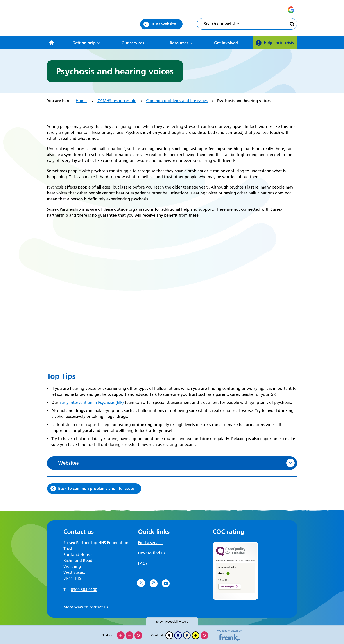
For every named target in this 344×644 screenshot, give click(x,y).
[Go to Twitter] (141, 583)
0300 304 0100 (84, 590)
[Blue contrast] (178, 635)
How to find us (152, 553)
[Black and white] (169, 635)
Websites (68, 463)
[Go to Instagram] (154, 583)
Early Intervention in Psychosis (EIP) (91, 402)
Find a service (150, 543)
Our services (133, 43)
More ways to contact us (86, 607)
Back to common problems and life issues (96, 488)
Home (81, 101)
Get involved (226, 43)
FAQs (143, 563)
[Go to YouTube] (166, 583)
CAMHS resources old (117, 101)
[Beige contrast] (187, 635)
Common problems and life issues (177, 101)
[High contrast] (196, 635)
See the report (227, 586)
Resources (179, 43)
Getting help (84, 43)
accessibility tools (172, 622)
